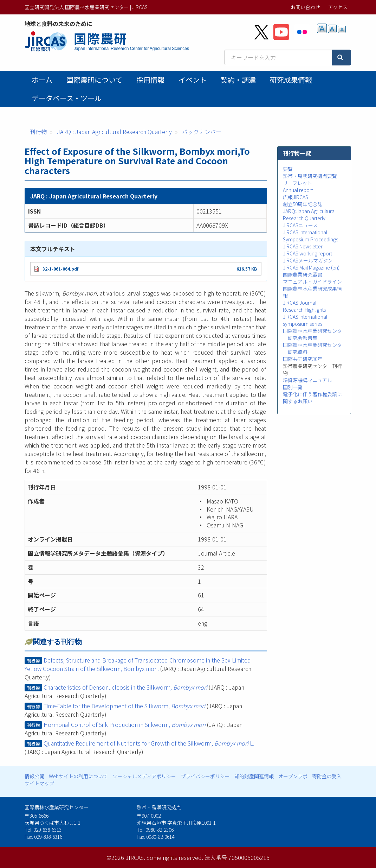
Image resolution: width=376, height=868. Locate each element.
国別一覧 (293, 387)
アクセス (338, 7)
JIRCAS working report (307, 253)
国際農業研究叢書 (303, 274)
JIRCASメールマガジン (308, 260)
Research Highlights (304, 310)
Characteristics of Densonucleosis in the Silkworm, (125, 687)
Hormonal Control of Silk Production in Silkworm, (125, 724)
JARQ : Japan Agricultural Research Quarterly (114, 132)
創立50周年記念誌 (303, 204)
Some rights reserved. (175, 857)
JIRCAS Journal (300, 303)
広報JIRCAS (296, 197)
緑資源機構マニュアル (307, 380)
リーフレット (297, 183)
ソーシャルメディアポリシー (144, 776)
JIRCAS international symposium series (305, 320)
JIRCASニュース (300, 225)
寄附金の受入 (327, 776)
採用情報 (150, 80)
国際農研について (94, 80)
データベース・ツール (67, 98)
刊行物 (38, 132)
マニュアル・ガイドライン (312, 281)
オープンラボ (293, 776)
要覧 (288, 169)
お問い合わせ (305, 7)
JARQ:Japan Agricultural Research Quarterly (309, 215)
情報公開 (34, 776)
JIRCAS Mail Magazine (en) (311, 267)
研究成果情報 (291, 80)
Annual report (298, 190)
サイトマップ (39, 783)
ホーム (42, 80)
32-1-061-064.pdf (60, 269)
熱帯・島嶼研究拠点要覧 (310, 176)
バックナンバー (202, 132)
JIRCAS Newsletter (303, 246)
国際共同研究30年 (303, 359)
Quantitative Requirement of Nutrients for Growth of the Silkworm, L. (149, 743)
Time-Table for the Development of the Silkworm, (124, 706)
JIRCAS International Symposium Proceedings (310, 236)
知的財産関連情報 (254, 776)
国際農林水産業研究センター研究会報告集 (312, 334)
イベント (193, 80)
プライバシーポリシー (205, 776)
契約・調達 (238, 80)
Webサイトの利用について (78, 776)
